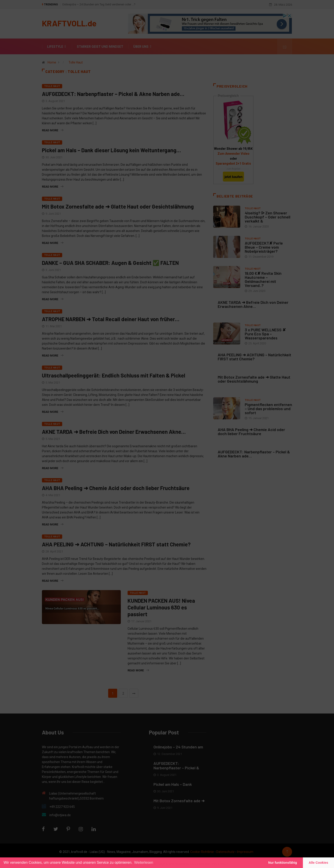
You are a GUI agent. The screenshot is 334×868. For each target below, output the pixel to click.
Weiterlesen (144, 862)
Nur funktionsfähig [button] (283, 863)
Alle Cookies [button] (318, 863)
